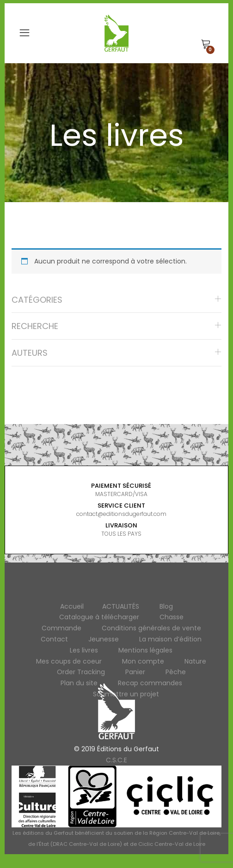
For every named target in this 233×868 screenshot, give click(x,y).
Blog (166, 606)
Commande (61, 628)
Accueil (72, 606)
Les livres (84, 650)
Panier (135, 672)
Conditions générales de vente (151, 628)
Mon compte (143, 661)
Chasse (172, 617)
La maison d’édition (170, 639)
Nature (195, 661)
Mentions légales (145, 650)
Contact (54, 639)
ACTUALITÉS (121, 606)
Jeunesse (104, 639)
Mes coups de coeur (69, 661)
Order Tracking (81, 672)
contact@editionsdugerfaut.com (121, 514)
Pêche (176, 672)
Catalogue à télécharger (99, 617)
